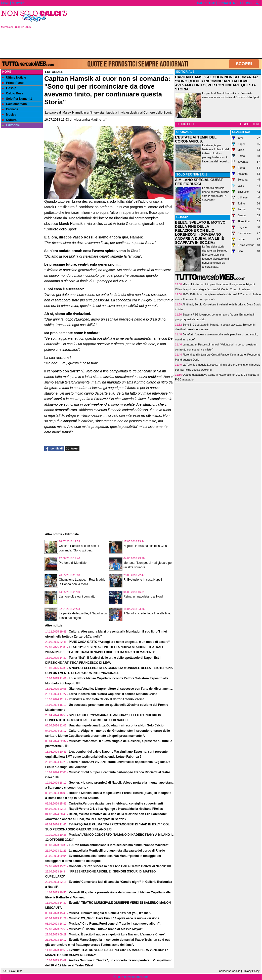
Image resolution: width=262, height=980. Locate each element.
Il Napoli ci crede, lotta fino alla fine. (147, 613)
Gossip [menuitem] (9, 88)
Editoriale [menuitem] (11, 125)
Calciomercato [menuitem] (15, 104)
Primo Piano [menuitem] (13, 83)
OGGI (244, 124)
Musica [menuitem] (9, 115)
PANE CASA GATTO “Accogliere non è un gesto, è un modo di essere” (119, 642)
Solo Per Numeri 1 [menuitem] (17, 99)
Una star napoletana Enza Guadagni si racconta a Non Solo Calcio (116, 725)
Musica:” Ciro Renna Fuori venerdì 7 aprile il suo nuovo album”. (115, 924)
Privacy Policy (251, 971)
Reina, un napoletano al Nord (143, 597)
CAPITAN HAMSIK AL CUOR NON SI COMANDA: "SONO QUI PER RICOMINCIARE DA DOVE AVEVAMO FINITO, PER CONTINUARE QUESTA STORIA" (216, 83)
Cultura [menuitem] (9, 120)
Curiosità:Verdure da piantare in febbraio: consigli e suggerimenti (116, 803)
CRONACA (184, 132)
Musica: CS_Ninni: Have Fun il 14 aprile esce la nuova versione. (115, 918)
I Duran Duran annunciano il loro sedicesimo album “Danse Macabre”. (119, 845)
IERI (256, 124)
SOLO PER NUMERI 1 (192, 174)
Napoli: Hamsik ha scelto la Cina (145, 546)
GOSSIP (182, 217)
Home (7, 72)
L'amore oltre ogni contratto (77, 597)
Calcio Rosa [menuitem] (13, 93)
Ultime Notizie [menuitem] (14, 78)
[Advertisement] (167, 32)
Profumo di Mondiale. (73, 563)
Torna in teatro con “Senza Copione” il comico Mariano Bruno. (114, 694)
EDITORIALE (185, 72)
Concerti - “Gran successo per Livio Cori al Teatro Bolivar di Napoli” (118, 866)
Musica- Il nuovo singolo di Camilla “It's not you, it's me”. (110, 913)
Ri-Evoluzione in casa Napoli (143, 580)
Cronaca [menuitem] (10, 109)
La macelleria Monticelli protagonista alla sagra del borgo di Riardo (117, 851)
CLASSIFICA (241, 132)
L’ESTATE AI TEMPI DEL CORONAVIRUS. (196, 139)
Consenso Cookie (230, 971)
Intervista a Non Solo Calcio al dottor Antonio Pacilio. (107, 699)
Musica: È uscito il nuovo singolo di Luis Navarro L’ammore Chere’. (117, 934)
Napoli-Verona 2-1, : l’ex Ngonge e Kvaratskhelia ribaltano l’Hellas (116, 809)
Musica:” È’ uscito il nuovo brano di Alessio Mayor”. (106, 929)
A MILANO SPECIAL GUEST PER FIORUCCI (199, 182)
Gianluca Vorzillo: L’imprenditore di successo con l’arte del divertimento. (121, 689)
